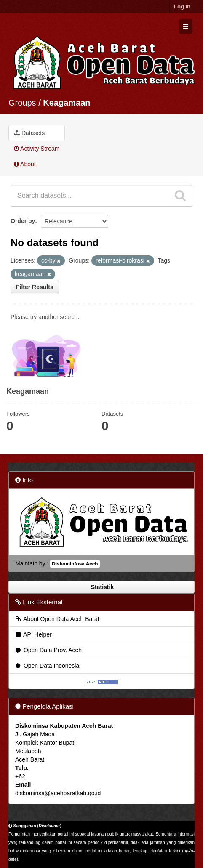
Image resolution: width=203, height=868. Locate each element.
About (25, 164)
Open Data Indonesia (47, 666)
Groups (22, 103)
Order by (23, 221)
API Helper (33, 634)
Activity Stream (37, 149)
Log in (182, 7)
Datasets (29, 133)
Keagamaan (67, 103)
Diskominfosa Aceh (75, 564)
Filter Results (35, 287)
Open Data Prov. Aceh (48, 650)
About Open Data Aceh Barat (57, 619)
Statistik (101, 587)
